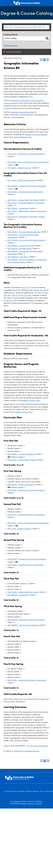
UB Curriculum (32, 425)
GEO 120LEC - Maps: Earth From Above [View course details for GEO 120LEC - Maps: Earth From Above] (23, 200)
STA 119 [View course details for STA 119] (14, 295)
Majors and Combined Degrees (27, 751)
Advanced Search (11, 46)
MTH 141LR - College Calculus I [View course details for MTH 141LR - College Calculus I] (19, 168)
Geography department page (22, 112)
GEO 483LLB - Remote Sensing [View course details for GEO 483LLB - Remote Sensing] (20, 249)
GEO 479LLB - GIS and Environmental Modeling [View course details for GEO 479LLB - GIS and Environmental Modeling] (26, 240)
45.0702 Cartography (38, 746)
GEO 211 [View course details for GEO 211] (25, 288)
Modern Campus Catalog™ (31, 804)
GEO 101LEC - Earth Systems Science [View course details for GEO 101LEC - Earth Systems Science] (22, 180)
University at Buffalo (18, 791)
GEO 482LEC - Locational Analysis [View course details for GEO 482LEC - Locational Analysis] (21, 246)
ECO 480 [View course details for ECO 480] (28, 295)
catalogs (16, 802)
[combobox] (26, 27)
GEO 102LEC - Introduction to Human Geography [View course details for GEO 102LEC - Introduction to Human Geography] (27, 186)
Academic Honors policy (31, 400)
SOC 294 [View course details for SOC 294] (7, 295)
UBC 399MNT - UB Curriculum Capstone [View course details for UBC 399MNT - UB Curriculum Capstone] (23, 625)
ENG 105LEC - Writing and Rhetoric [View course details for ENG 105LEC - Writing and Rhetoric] (21, 454)
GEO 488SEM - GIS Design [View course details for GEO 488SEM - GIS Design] (18, 257)
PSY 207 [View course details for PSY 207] (45, 293)
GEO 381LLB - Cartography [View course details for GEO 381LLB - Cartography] (18, 208)
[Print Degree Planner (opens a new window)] (41, 60)
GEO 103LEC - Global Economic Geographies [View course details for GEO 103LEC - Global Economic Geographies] (25, 192)
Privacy (43, 791)
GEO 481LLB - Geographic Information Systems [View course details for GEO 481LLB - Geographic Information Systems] (26, 217)
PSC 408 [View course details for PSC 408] (38, 293)
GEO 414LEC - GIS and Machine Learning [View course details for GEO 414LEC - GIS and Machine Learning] (24, 232)
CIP (28, 746)
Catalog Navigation (14, 52)
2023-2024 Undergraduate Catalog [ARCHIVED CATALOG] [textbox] (27, 27)
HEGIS (7, 746)
